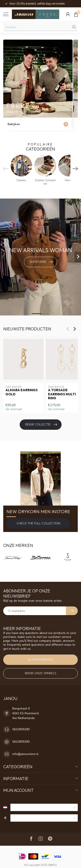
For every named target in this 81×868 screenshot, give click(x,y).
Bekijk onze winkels (41, 673)
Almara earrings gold (21, 392)
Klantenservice (41, 660)
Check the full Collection (38, 523)
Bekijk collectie (41, 425)
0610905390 (21, 729)
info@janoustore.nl (25, 754)
